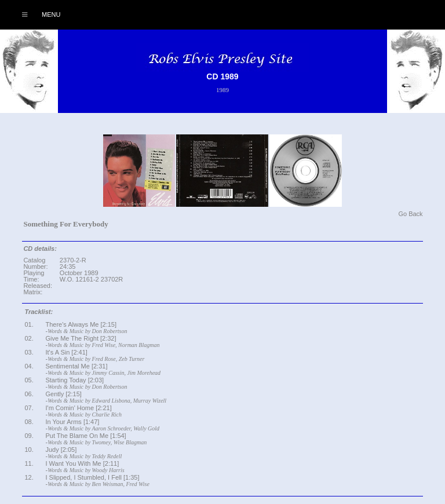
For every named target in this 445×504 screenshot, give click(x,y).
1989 (222, 90)
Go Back (410, 214)
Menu (35, 14)
